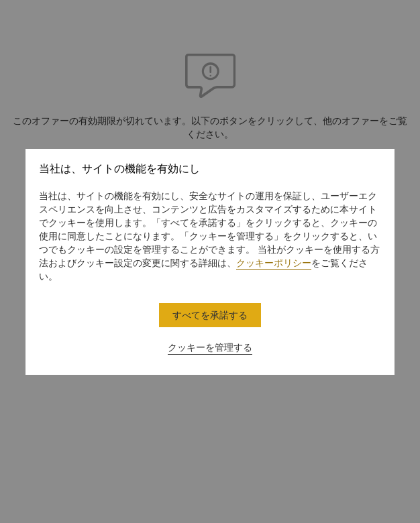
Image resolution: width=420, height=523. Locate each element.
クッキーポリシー (274, 263)
